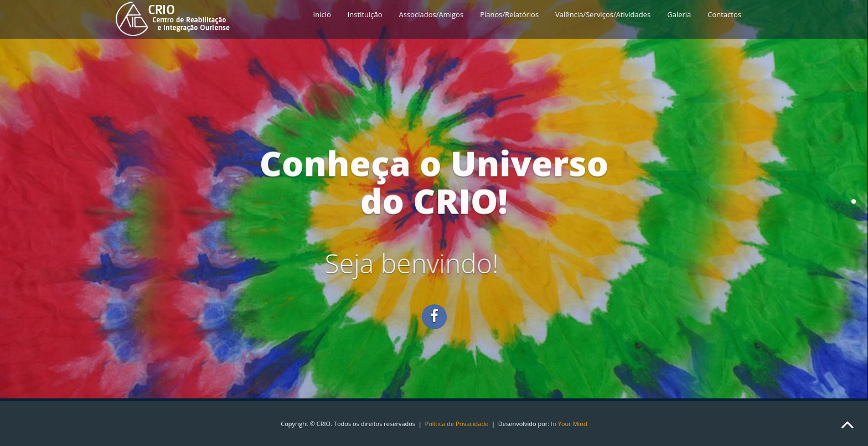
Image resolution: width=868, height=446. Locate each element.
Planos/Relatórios (509, 14)
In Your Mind (569, 424)
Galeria (679, 14)
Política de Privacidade (457, 424)
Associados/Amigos (432, 14)
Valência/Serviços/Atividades (603, 14)
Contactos (724, 14)
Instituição (365, 14)
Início (322, 14)
